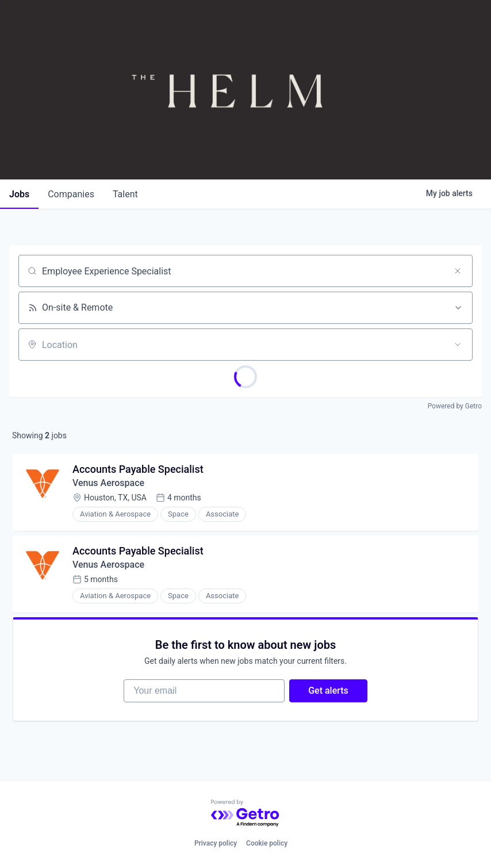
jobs (19, 194)
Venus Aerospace (108, 483)
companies (71, 194)
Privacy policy (216, 843)
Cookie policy (267, 843)
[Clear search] (458, 271)
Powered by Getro (455, 406)
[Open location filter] (458, 345)
